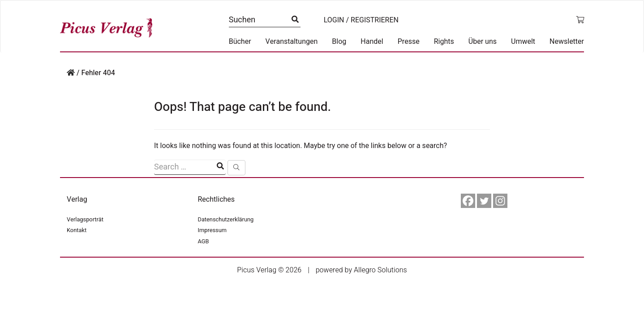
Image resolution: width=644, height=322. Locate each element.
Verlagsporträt (85, 220)
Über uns (483, 42)
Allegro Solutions (380, 270)
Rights (444, 42)
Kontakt (77, 230)
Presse (409, 42)
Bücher (240, 42)
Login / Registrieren (361, 20)
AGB (204, 241)
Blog (339, 42)
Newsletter (567, 42)
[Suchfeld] (190, 167)
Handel (372, 42)
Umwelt (523, 42)
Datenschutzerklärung (226, 220)
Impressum (213, 230)
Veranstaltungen (292, 42)
